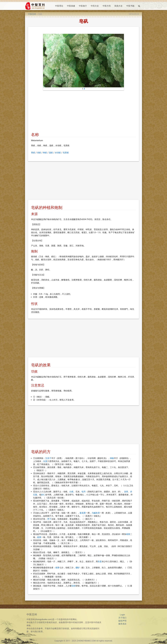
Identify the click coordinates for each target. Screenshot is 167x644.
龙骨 (126, 492)
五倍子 (48, 458)
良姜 (100, 562)
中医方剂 (107, 6)
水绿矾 (58, 153)
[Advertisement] (83, 112)
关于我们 (122, 618)
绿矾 (39, 153)
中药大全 (95, 6)
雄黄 (128, 534)
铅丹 (84, 492)
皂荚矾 (66, 153)
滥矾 (51, 153)
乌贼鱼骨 (96, 513)
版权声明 (122, 621)
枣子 (49, 519)
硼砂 (78, 568)
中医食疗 (83, 6)
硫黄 (39, 537)
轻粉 (74, 586)
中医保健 (71, 6)
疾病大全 (118, 6)
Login (122, 615)
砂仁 (43, 495)
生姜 (45, 461)
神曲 (112, 458)
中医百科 (32, 14)
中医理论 (59, 6)
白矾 (71, 492)
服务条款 (122, 624)
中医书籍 (130, 6)
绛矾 (45, 153)
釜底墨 (83, 513)
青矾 (33, 153)
